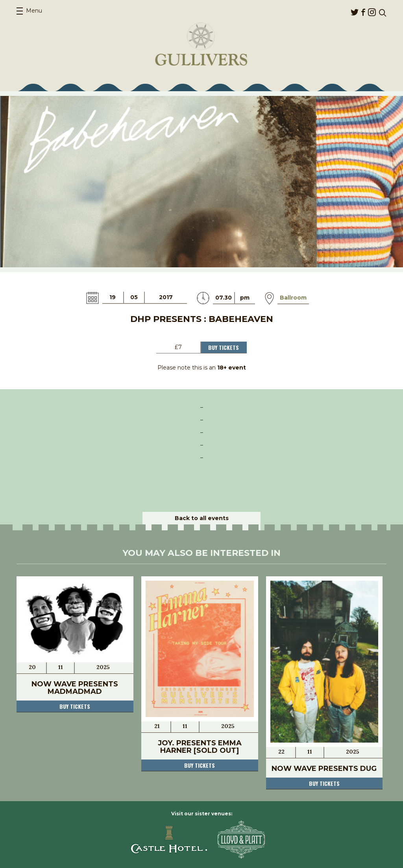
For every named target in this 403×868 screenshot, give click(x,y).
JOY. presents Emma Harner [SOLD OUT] (200, 747)
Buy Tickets (224, 347)
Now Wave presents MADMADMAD (75, 688)
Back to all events (202, 518)
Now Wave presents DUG (324, 769)
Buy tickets (75, 706)
